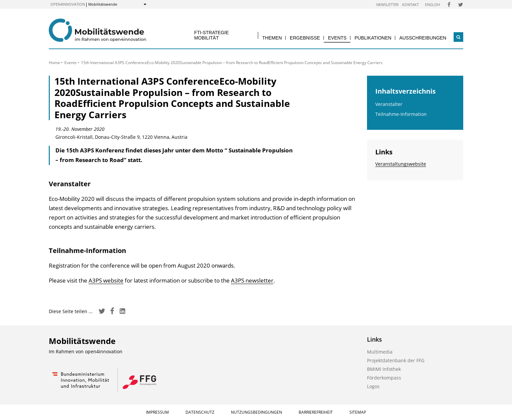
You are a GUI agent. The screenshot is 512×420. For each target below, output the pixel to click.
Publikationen (373, 38)
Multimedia (380, 352)
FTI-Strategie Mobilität (211, 35)
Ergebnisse (305, 38)
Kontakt (410, 4)
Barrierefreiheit (316, 412)
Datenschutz (200, 412)
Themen (272, 38)
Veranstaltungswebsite (401, 164)
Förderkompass (384, 378)
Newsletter (387, 4)
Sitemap (358, 412)
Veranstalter (389, 104)
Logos (373, 386)
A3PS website (106, 280)
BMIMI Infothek (384, 369)
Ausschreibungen (423, 38)
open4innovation (68, 4)
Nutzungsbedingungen (256, 412)
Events (337, 38)
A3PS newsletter (252, 280)
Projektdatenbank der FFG (396, 360)
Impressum (157, 412)
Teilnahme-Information (401, 114)
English (433, 4)
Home (54, 63)
